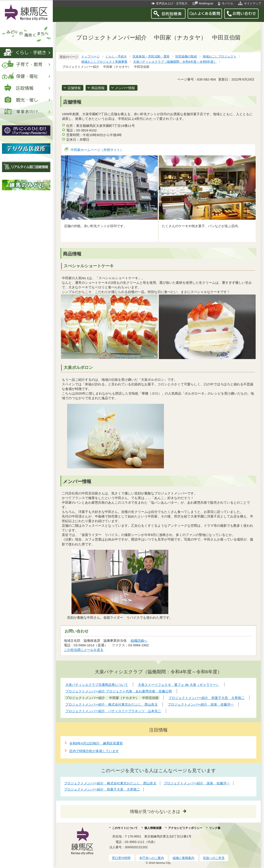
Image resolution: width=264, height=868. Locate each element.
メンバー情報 (125, 88)
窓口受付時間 (121, 858)
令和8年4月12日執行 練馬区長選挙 (96, 743)
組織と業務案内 (183, 858)
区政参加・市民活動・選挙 (151, 57)
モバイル (227, 3)
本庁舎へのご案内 (152, 858)
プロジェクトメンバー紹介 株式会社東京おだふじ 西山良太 (110, 783)
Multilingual (206, 3)
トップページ (90, 57)
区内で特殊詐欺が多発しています (94, 751)
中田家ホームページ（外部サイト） (97, 150)
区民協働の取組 (186, 57)
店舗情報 (74, 88)
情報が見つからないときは (155, 811)
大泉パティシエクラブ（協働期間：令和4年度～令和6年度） (175, 62)
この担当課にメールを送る (84, 650)
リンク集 (215, 828)
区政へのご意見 (214, 858)
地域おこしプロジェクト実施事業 (104, 62)
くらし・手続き (116, 57)
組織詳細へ (139, 641)
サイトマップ (253, 3)
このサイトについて (125, 828)
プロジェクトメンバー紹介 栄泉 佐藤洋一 (197, 783)
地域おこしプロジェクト (220, 57)
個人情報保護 (153, 828)
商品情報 (98, 88)
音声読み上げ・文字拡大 (172, 3)
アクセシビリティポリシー (185, 828)
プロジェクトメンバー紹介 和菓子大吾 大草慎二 (102, 789)
